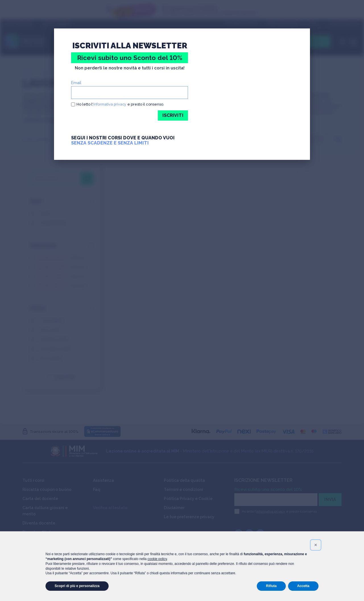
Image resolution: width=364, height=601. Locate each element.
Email (76, 83)
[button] (316, 545)
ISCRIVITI (173, 115)
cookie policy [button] (157, 559)
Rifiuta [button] (271, 586)
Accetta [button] (303, 586)
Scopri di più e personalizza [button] (77, 586)
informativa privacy (110, 104)
